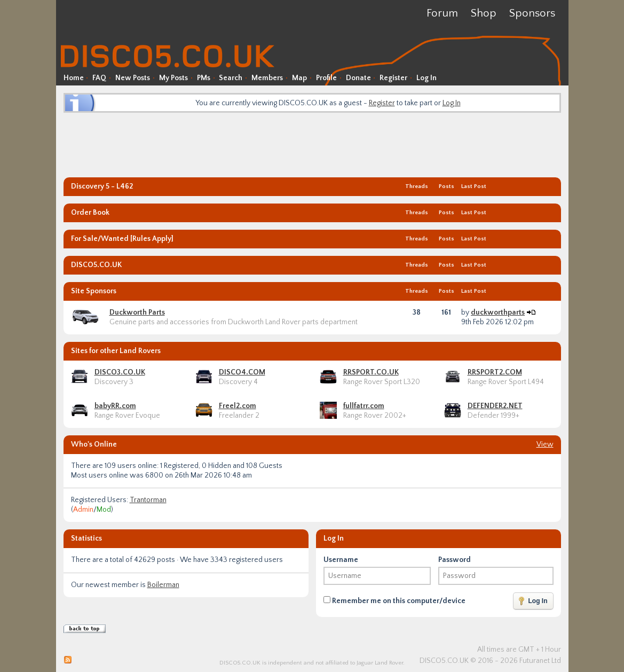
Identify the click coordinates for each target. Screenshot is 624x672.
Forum (442, 13)
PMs (204, 78)
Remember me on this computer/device (394, 601)
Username (341, 560)
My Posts (173, 78)
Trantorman (148, 500)
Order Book (90, 213)
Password (455, 560)
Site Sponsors (94, 291)
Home (74, 78)
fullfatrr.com (364, 406)
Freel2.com (238, 406)
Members (267, 78)
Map (299, 78)
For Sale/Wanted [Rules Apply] (122, 239)
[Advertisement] (312, 144)
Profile (326, 78)
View (545, 444)
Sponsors (532, 13)
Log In (426, 78)
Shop (484, 13)
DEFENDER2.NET (495, 406)
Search (231, 78)
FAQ (99, 78)
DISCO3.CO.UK (120, 372)
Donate (358, 78)
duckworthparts (498, 312)
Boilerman (163, 585)
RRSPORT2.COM (495, 372)
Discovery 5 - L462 (102, 186)
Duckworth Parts (137, 312)
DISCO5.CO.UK (96, 265)
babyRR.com (115, 406)
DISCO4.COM (242, 372)
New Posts (133, 78)
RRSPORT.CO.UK (371, 372)
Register (393, 78)
